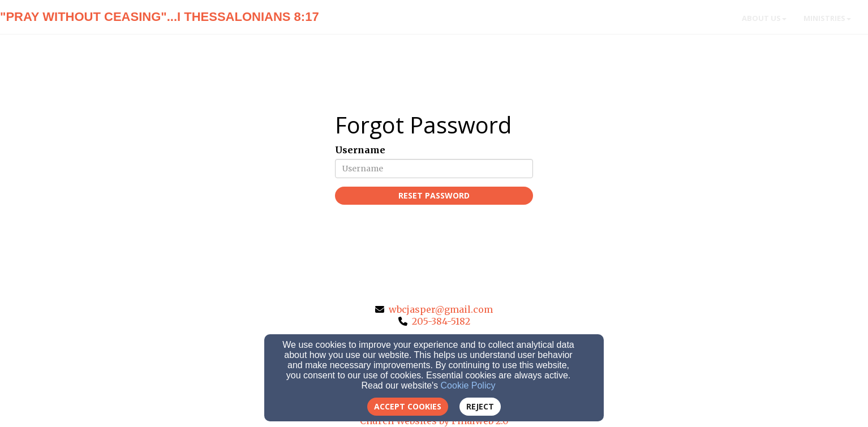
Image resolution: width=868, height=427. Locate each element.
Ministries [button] (827, 18)
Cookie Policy (468, 385)
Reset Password (434, 195)
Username (360, 150)
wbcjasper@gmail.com (441, 309)
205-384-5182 (441, 321)
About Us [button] (764, 18)
